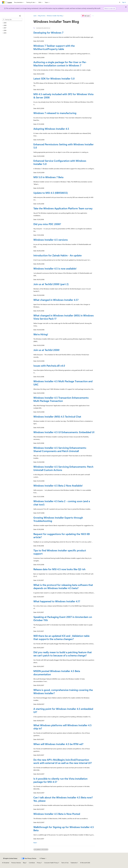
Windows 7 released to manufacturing (55, 113)
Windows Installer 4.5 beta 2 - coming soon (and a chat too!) (62, 503)
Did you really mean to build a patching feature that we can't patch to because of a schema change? (63, 654)
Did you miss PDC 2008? (47, 224)
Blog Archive (42, 16)
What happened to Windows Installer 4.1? (57, 601)
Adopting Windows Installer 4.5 (51, 129)
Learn (35, 16)
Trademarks (74, 863)
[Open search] (120, 2)
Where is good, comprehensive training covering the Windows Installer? (63, 691)
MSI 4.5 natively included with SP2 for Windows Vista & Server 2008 (63, 96)
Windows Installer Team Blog (55, 16)
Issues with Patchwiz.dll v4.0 (49, 366)
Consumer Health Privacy (51, 863)
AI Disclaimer (6, 863)
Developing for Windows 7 (48, 33)
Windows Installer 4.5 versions (51, 240)
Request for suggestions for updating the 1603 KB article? (62, 536)
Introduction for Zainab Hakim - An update (58, 255)
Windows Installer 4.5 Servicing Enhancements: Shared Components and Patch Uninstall (60, 449)
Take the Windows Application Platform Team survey (63, 208)
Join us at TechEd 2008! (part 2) (51, 284)
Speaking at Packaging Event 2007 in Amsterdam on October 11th (63, 618)
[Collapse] (20, 16)
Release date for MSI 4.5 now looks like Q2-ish (59, 569)
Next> (35, 843)
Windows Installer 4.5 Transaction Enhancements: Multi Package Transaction (61, 399)
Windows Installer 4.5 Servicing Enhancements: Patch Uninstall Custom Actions (63, 468)
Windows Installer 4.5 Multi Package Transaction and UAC (63, 383)
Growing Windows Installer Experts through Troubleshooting (58, 519)
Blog (24, 863)
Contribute (32, 863)
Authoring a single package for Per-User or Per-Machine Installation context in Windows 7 (60, 64)
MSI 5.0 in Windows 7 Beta (48, 177)
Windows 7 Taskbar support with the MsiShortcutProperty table (54, 47)
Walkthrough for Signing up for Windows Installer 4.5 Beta (64, 829)
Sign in (124, 2)
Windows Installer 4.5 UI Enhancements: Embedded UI (64, 432)
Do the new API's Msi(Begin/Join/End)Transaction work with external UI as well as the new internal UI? (63, 761)
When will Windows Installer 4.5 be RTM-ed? (58, 744)
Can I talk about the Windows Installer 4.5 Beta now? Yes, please (63, 799)
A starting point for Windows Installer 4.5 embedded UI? (63, 710)
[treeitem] (12, 23)
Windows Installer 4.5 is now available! (55, 268)
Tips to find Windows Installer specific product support (60, 552)
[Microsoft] (3, 2)
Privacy (39, 863)
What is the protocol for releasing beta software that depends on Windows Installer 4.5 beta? (63, 586)
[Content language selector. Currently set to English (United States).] (10, 858)
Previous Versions (16, 863)
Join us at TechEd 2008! (46, 350)
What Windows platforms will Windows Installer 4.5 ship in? (62, 727)
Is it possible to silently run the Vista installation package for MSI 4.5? (60, 780)
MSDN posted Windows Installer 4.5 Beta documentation (57, 673)
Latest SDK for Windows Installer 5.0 (54, 78)
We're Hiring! (41, 334)
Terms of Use (65, 863)
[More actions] (93, 16)
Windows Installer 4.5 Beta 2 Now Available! (58, 485)
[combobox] (12, 20)
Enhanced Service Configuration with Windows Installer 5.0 (60, 162)
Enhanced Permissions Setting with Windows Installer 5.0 (64, 146)
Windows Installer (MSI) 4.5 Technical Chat (57, 416)
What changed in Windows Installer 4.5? (56, 300)
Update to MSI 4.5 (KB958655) (51, 193)
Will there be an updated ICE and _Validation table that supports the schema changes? (61, 637)
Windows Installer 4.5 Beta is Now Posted (57, 814)
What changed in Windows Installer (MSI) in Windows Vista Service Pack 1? (64, 317)
